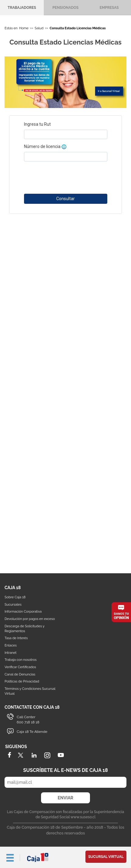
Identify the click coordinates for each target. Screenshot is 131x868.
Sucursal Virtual (106, 857)
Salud (39, 28)
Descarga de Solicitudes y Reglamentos (24, 629)
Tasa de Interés (16, 638)
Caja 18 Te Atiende (32, 732)
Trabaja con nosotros (21, 660)
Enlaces (11, 645)
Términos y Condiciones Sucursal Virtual (30, 691)
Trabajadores (22, 8)
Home (24, 28)
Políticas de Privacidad (22, 681)
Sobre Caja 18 (15, 597)
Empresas (109, 8)
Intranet (10, 653)
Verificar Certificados (20, 667)
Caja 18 (38, 857)
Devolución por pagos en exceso (30, 619)
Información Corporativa (23, 612)
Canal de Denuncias (20, 674)
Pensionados (66, 8)
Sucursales (13, 605)
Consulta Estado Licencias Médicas (78, 28)
